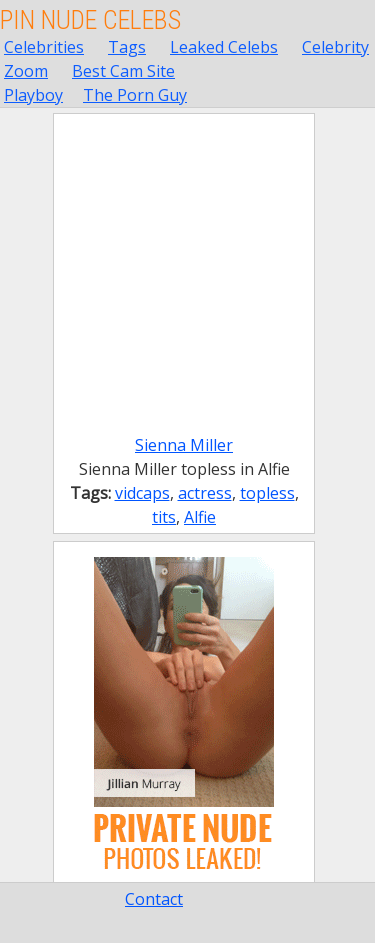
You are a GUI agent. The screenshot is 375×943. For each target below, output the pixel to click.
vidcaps (142, 493)
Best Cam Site (123, 71)
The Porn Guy (135, 95)
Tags (127, 47)
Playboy (33, 95)
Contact (154, 899)
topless (267, 493)
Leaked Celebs (224, 47)
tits (164, 517)
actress (205, 493)
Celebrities (44, 47)
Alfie (200, 517)
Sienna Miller (184, 445)
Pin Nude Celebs (90, 20)
